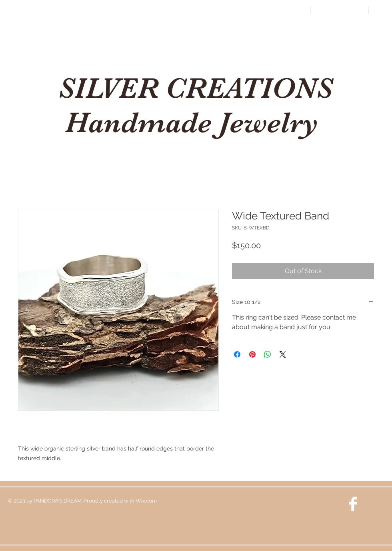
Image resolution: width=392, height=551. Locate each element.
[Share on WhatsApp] (268, 354)
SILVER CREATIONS (195, 88)
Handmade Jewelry (195, 123)
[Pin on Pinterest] (252, 354)
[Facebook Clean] (353, 504)
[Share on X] (283, 354)
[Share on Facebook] (237, 354)
